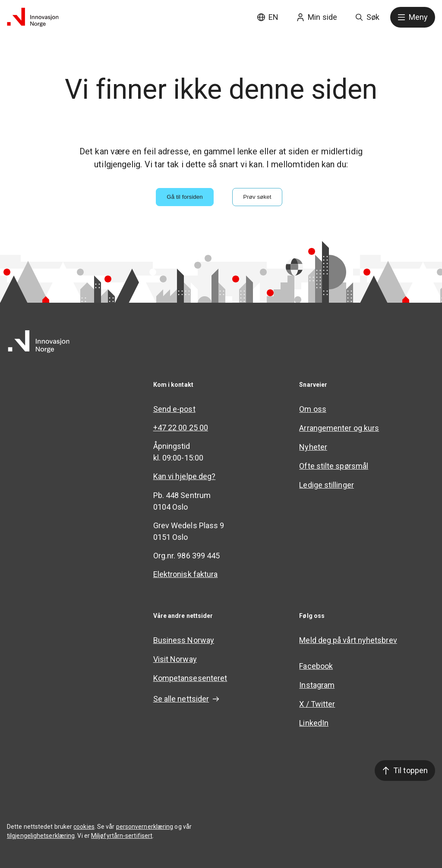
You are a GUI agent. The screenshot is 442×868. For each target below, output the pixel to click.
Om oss (313, 409)
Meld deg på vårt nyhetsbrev (348, 640)
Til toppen (405, 770)
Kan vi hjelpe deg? (185, 476)
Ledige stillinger (327, 485)
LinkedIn (314, 723)
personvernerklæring (145, 827)
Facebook (316, 666)
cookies (84, 827)
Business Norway (184, 640)
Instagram (317, 685)
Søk (367, 17)
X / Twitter (317, 704)
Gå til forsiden (185, 197)
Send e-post (174, 409)
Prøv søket (257, 197)
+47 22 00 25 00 (181, 428)
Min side (317, 17)
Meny (413, 17)
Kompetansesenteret (190, 678)
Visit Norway (175, 659)
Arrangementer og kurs (339, 428)
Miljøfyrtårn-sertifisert (122, 836)
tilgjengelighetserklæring (41, 836)
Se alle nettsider (186, 699)
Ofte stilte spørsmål (334, 466)
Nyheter (313, 447)
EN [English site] (268, 17)
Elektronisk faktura (186, 574)
